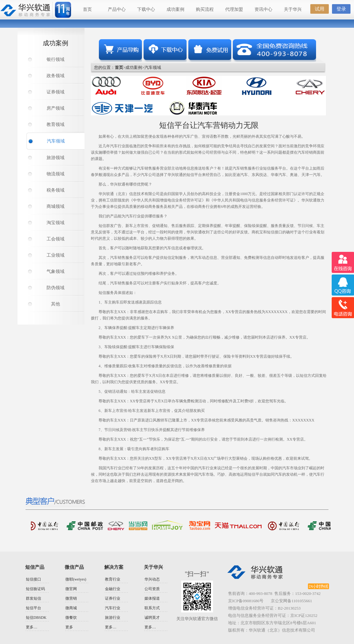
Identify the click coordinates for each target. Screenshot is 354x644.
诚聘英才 (152, 618)
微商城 (71, 608)
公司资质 (152, 589)
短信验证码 (35, 589)
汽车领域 (56, 141)
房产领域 (55, 108)
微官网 (71, 589)
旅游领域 (55, 158)
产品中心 (117, 9)
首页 (87, 9)
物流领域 (55, 174)
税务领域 (55, 190)
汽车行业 (113, 608)
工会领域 (55, 239)
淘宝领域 (55, 223)
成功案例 (175, 9)
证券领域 (55, 92)
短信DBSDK (36, 618)
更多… (32, 627)
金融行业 (113, 589)
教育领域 (55, 124)
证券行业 (113, 598)
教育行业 (113, 579)
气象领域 (55, 271)
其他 (55, 304)
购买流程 (205, 9)
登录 (341, 9)
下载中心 (146, 9)
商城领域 (55, 206)
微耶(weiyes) (76, 579)
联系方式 (152, 608)
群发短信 (33, 598)
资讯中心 (263, 9)
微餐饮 (71, 618)
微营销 (71, 598)
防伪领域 (55, 288)
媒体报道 (152, 598)
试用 (320, 9)
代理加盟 (234, 9)
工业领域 (55, 255)
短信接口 (33, 579)
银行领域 (55, 59)
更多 (69, 627)
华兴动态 (152, 579)
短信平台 (33, 608)
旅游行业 (113, 618)
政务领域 (55, 76)
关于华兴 (293, 9)
